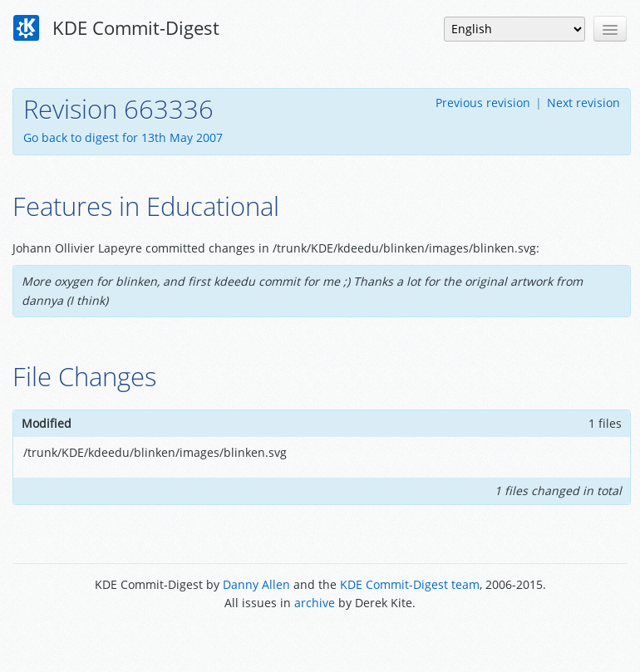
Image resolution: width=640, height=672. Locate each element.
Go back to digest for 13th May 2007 (123, 137)
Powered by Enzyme (320, 641)
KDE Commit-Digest (116, 28)
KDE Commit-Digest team (410, 584)
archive (315, 603)
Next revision (583, 103)
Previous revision (483, 103)
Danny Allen (256, 584)
